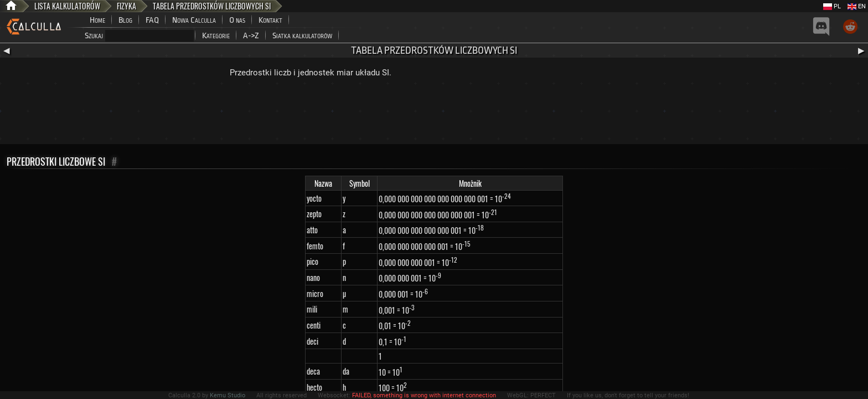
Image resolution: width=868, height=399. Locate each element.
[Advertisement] (434, 114)
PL (832, 6)
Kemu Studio (228, 395)
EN (857, 6)
